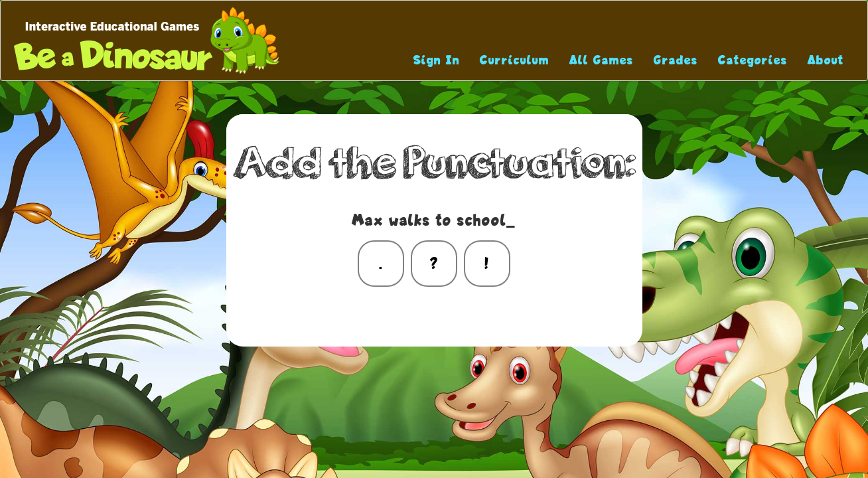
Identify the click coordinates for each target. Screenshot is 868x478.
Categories (753, 60)
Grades (676, 60)
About (826, 60)
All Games (602, 60)
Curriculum (515, 60)
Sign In (437, 60)
